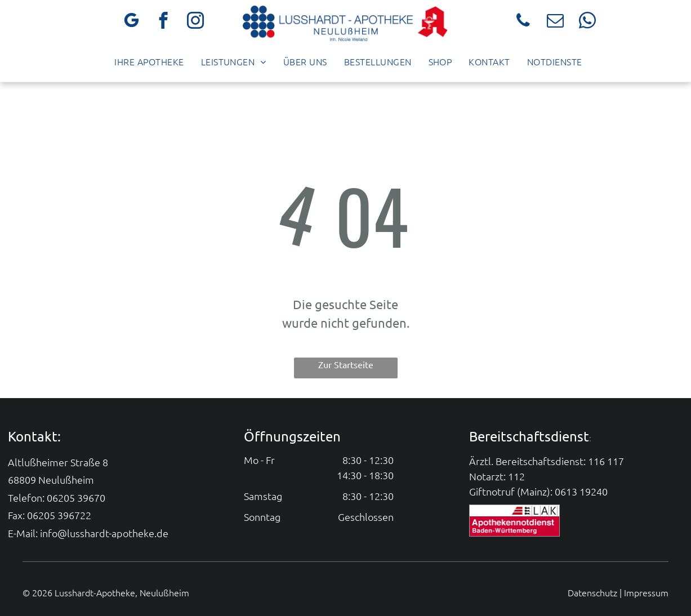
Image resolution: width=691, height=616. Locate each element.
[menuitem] (149, 61)
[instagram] (196, 22)
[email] (556, 22)
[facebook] (164, 22)
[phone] (523, 22)
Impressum (646, 592)
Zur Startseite (346, 364)
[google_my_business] (131, 22)
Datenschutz (592, 592)
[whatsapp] (588, 22)
